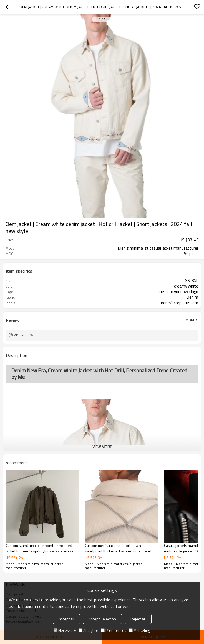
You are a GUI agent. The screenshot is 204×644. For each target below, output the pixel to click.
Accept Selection (102, 619)
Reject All (138, 619)
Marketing (140, 630)
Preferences (114, 630)
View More (102, 447)
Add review (24, 335)
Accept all (66, 619)
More (190, 320)
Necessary (65, 630)
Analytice (89, 630)
